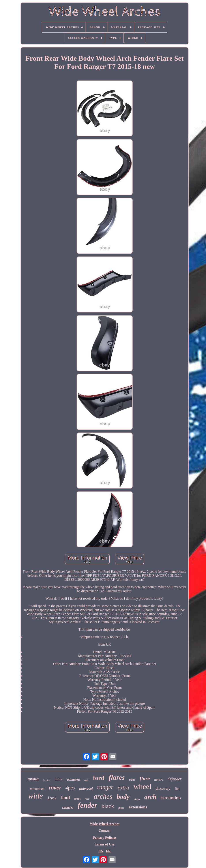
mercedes (171, 798)
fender (87, 805)
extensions (138, 807)
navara (159, 780)
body (123, 797)
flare (145, 778)
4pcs (70, 788)
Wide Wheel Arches (105, 824)
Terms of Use (104, 844)
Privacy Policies (105, 837)
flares (117, 777)
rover (55, 788)
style (86, 780)
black (108, 806)
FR (108, 851)
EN (101, 851)
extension (73, 780)
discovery (163, 788)
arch (150, 797)
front (77, 799)
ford (99, 778)
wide (36, 796)
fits (177, 789)
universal (86, 789)
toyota (33, 779)
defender (175, 779)
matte (132, 780)
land (66, 798)
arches (103, 796)
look (52, 798)
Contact (105, 831)
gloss (121, 808)
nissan (137, 799)
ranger (105, 787)
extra (123, 788)
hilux (58, 779)
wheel (142, 786)
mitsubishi (37, 789)
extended (68, 808)
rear (87, 799)
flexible (47, 780)
